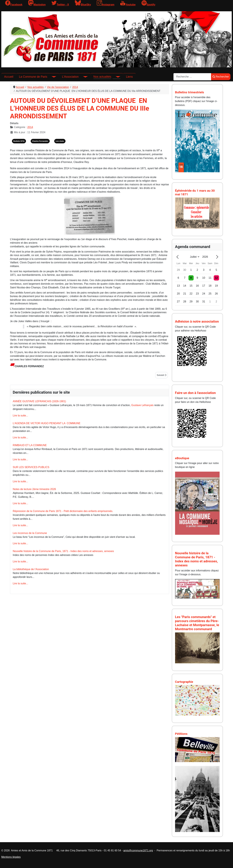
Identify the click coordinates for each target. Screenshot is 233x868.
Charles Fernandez (40, 141)
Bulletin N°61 (19, 141)
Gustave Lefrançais (142, 405)
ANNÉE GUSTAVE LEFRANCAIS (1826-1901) (39, 401)
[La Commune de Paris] (52, 77)
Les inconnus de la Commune (30, 533)
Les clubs (60, 141)
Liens (129, 77)
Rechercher (221, 77)
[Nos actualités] (116, 77)
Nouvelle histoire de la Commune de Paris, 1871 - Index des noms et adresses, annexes (63, 551)
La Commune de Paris (33, 77)
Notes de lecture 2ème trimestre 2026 (34, 489)
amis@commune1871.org (138, 850)
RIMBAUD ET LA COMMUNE (30, 445)
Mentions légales (11, 857)
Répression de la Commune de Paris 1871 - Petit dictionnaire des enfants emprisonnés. (63, 511)
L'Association (70, 77)
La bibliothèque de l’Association (31, 569)
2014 (30, 127)
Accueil (9, 77)
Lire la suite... (20, 416)
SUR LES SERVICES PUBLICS (31, 467)
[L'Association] (83, 77)
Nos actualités (102, 77)
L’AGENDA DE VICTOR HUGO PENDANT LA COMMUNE (47, 423)
